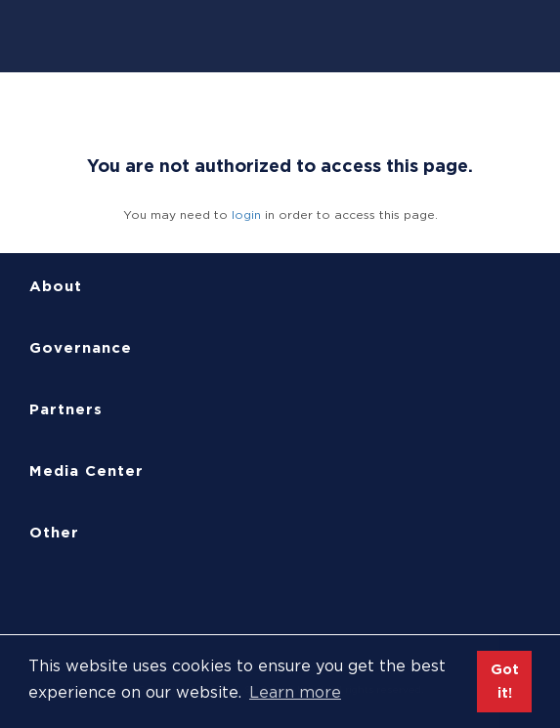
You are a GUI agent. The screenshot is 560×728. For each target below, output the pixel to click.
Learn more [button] (295, 692)
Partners (66, 409)
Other (54, 533)
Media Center (86, 471)
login (246, 214)
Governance (81, 348)
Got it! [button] (505, 681)
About (56, 286)
